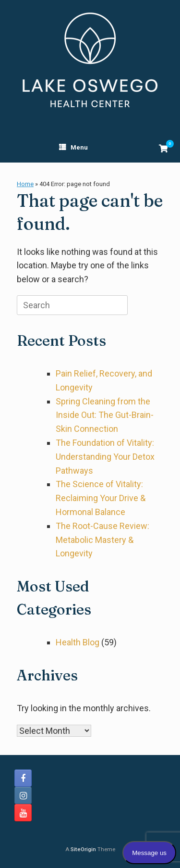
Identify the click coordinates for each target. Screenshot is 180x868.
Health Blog (78, 642)
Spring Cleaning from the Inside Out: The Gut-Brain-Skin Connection (105, 415)
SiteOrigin (83, 849)
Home (25, 184)
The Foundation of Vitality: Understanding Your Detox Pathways (105, 457)
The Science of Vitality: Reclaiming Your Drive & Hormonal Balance (101, 498)
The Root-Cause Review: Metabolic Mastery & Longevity (102, 540)
